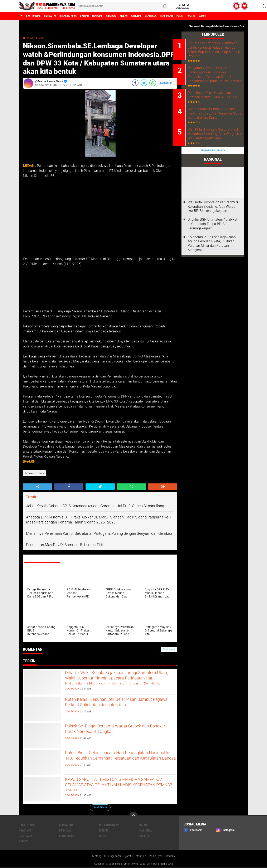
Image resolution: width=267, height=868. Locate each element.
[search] (122, 6)
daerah (99, 16)
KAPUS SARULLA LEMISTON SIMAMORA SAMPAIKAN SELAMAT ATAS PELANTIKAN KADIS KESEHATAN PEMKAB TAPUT (115, 787)
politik (230, 16)
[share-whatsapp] (153, 83)
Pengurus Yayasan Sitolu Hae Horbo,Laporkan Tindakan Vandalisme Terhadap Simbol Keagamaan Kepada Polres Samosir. (218, 82)
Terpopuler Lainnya (213, 177)
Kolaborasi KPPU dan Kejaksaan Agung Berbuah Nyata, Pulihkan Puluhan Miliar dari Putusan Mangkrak (212, 270)
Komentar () (167, 82)
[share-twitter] (144, 83)
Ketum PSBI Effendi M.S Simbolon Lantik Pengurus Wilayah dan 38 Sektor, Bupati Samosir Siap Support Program (218, 52)
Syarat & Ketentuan (135, 856)
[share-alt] (38, 487)
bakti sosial (37, 16)
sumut (245, 16)
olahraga (181, 16)
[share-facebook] (135, 83)
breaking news (79, 16)
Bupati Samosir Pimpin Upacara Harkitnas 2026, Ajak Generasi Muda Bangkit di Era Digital (218, 132)
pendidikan (200, 16)
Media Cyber (158, 856)
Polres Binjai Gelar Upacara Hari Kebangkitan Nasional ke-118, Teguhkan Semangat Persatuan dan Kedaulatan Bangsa (118, 760)
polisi (217, 16)
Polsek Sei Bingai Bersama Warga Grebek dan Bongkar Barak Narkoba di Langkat (119, 730)
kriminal (132, 16)
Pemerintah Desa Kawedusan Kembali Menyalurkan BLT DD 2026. (218, 108)
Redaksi (174, 856)
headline (115, 16)
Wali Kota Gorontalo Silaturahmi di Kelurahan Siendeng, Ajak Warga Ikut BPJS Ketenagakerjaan (215, 158)
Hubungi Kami (110, 856)
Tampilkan (169, 649)
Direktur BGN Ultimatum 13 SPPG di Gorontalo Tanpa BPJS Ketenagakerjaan (212, 251)
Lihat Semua (100, 807)
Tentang (93, 856)
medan (148, 16)
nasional (163, 16)
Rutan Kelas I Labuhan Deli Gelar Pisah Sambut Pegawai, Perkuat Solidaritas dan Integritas (120, 703)
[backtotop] (133, 816)
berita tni (57, 16)
